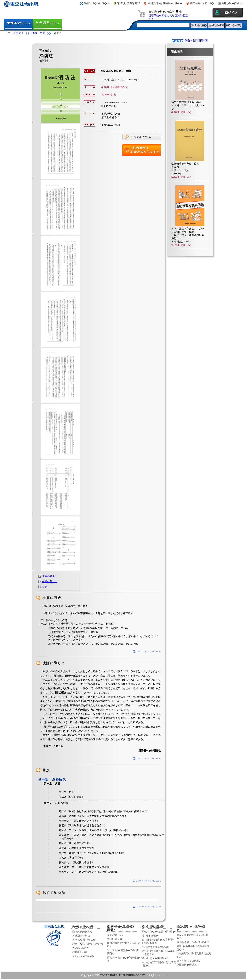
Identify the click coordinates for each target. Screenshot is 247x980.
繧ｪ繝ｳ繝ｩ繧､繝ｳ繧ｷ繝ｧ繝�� (165, 3)
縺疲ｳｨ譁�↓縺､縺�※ (97, 3)
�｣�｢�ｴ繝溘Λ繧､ (83, 956)
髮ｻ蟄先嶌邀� (81, 948)
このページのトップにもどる (147, 651)
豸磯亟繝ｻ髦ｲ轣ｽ (82, 936)
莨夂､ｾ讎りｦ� (115, 935)
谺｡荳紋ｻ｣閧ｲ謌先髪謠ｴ (155, 947)
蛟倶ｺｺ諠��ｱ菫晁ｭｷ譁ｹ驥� (158, 932)
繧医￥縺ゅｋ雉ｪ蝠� (202, 3)
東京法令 (18, 33)
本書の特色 (49, 576)
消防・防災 (38, 33)
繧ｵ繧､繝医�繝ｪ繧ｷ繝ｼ (155, 958)
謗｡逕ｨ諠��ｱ (115, 939)
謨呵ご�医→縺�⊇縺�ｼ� (88, 944)
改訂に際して (50, 581)
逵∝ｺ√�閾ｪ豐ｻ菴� (84, 940)
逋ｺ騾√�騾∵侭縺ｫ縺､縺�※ (193, 942)
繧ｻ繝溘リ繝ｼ (80, 952)
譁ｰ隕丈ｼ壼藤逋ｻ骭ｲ (128, 3)
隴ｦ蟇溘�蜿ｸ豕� (82, 932)
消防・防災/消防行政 (197, 41)
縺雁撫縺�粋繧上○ (232, 3)
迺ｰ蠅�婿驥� (150, 936)
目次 (45, 587)
